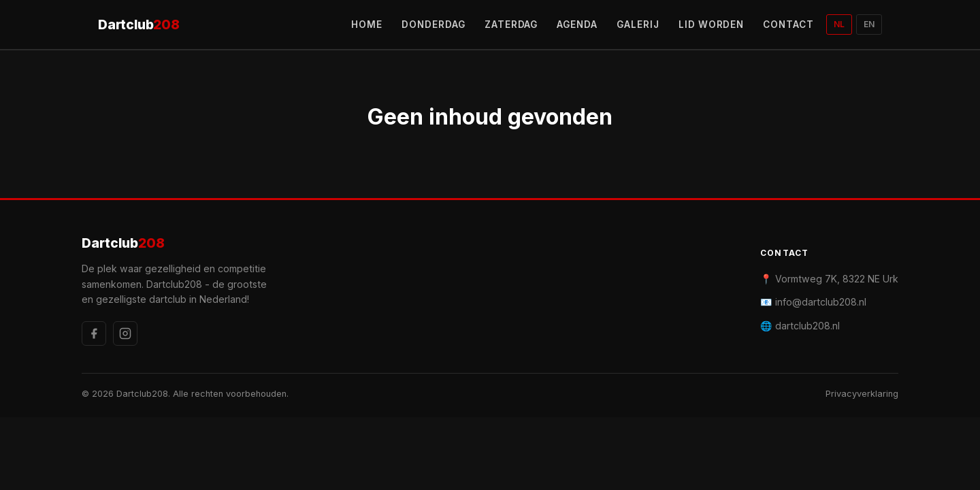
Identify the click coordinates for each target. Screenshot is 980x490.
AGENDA (577, 24)
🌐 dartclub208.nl (800, 326)
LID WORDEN (712, 24)
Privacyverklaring (862, 394)
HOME (367, 24)
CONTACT (788, 24)
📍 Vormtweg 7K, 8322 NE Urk (829, 279)
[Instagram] (125, 333)
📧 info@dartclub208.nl (813, 302)
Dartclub (139, 25)
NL (839, 24)
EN (869, 24)
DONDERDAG (434, 24)
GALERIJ (638, 24)
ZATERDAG (511, 24)
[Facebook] (94, 333)
